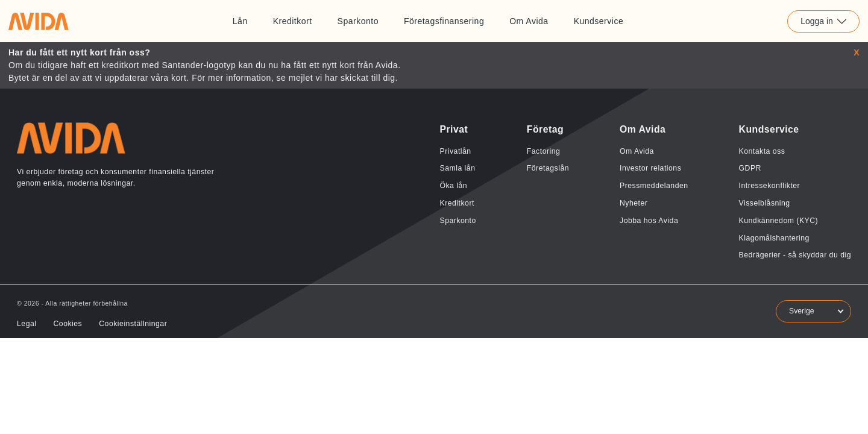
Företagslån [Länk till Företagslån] (548, 168)
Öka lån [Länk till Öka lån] (453, 186)
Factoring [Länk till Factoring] (544, 151)
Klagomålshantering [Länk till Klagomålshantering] (774, 238)
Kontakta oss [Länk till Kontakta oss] (762, 151)
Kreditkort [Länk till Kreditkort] (293, 21)
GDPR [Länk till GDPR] (750, 168)
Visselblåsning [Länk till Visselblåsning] (765, 203)
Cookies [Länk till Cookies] (68, 324)
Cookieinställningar (133, 324)
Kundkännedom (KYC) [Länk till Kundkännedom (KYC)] (779, 221)
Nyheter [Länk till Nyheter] (634, 203)
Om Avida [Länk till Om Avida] (529, 21)
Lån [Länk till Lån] (240, 21)
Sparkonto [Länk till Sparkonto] (358, 21)
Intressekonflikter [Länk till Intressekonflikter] (770, 186)
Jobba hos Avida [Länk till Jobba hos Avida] (649, 221)
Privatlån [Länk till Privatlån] (455, 151)
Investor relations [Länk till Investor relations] (650, 168)
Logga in (823, 21)
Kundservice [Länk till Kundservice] (599, 21)
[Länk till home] (39, 21)
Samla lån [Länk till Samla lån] (457, 168)
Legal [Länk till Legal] (27, 324)
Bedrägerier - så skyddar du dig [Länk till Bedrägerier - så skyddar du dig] (795, 255)
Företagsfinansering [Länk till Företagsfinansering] (444, 21)
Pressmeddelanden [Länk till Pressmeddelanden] (654, 186)
